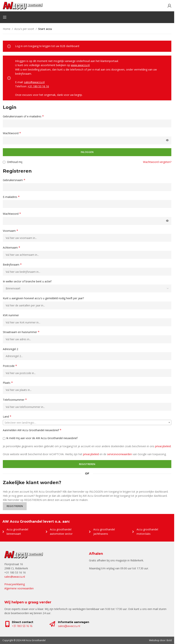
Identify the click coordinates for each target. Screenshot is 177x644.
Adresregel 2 (11, 349)
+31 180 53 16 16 (38, 86)
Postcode (10, 366)
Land (7, 417)
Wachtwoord (12, 133)
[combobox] (87, 422)
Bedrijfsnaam (12, 265)
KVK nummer (11, 315)
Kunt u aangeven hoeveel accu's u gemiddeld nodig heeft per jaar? (44, 298)
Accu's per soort (24, 29)
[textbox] (87, 423)
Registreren (87, 464)
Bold (169, 640)
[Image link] (24, 554)
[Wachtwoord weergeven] (167, 140)
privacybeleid (163, 446)
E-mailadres (11, 197)
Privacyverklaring (15, 584)
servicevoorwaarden (119, 454)
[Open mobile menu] (5, 17)
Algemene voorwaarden (19, 588)
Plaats (8, 383)
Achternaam (12, 248)
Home (7, 29)
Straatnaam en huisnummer (21, 332)
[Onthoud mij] (4, 162)
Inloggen (87, 152)
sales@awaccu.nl (34, 82)
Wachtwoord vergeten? (157, 162)
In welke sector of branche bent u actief (27, 281)
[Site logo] (23, 5)
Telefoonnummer (15, 400)
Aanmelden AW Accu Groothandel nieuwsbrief (32, 430)
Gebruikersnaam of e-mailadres (23, 116)
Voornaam (10, 231)
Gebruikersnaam (14, 180)
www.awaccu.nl (80, 65)
